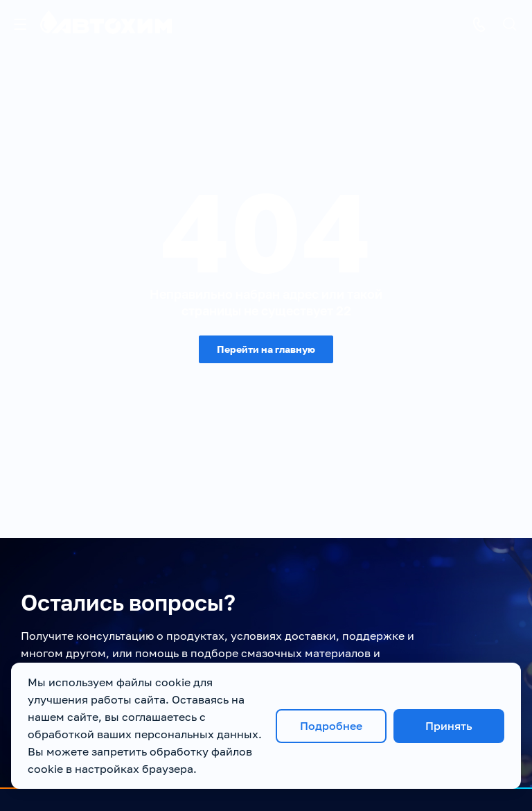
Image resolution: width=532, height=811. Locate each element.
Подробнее (331, 726)
